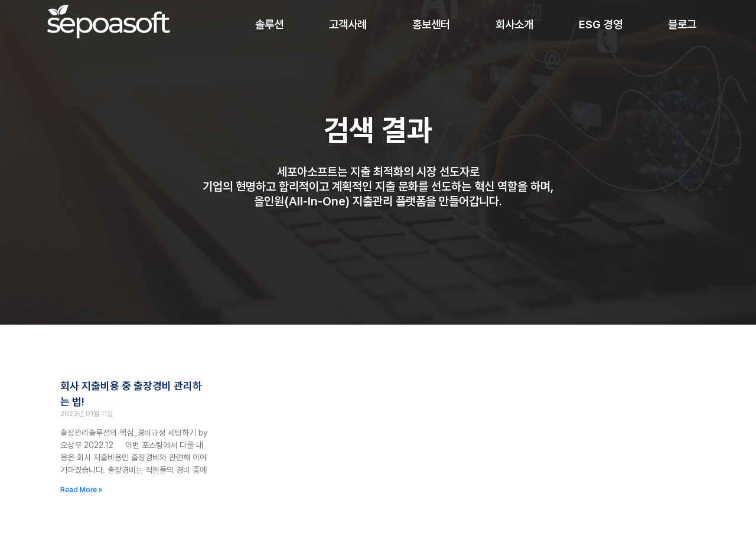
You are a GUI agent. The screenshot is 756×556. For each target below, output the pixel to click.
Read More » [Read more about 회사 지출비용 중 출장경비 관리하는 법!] (81, 490)
